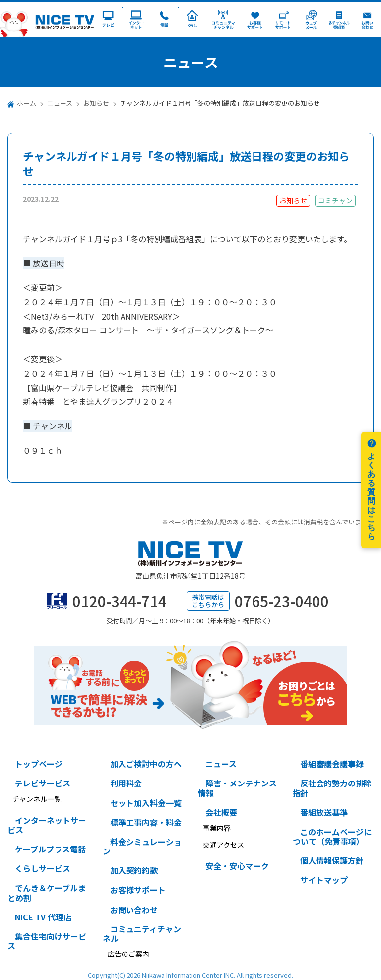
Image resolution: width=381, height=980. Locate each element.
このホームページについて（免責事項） (332, 836)
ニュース (60, 103)
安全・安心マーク (237, 866)
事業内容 (217, 828)
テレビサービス (43, 783)
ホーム (27, 103)
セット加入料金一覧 (146, 803)
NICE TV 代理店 (43, 917)
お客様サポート (138, 890)
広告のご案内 (128, 954)
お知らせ (96, 103)
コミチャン (335, 200)
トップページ (39, 764)
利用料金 (126, 783)
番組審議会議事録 (332, 764)
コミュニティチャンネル (142, 934)
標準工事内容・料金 (146, 822)
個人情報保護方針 (332, 860)
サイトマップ (324, 880)
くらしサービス (43, 868)
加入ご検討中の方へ (146, 764)
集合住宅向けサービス (47, 941)
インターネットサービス (47, 825)
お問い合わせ (134, 910)
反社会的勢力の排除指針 (332, 788)
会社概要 (221, 812)
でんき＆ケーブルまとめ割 (47, 892)
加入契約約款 (134, 870)
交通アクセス (223, 845)
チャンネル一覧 (37, 799)
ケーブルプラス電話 (50, 849)
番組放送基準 (324, 812)
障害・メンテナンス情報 (237, 788)
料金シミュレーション (142, 846)
